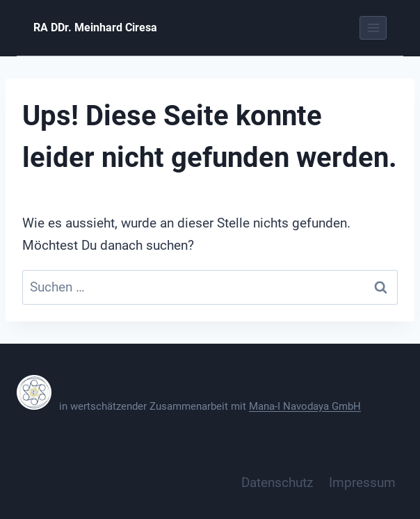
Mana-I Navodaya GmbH (305, 406)
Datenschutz (277, 482)
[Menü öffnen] (373, 27)
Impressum (362, 482)
